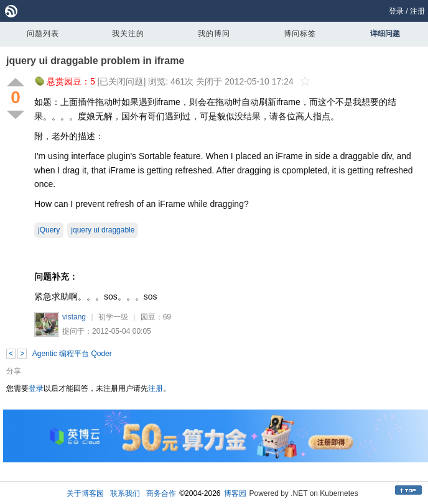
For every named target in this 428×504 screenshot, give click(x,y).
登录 (396, 11)
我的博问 (214, 34)
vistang (74, 317)
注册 (417, 11)
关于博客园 (85, 493)
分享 (14, 371)
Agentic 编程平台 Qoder (72, 354)
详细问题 (385, 34)
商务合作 (161, 493)
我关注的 (128, 34)
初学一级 (113, 317)
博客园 (235, 493)
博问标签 (300, 34)
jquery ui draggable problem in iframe (95, 61)
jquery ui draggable (103, 230)
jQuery (49, 230)
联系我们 (125, 493)
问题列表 (43, 34)
